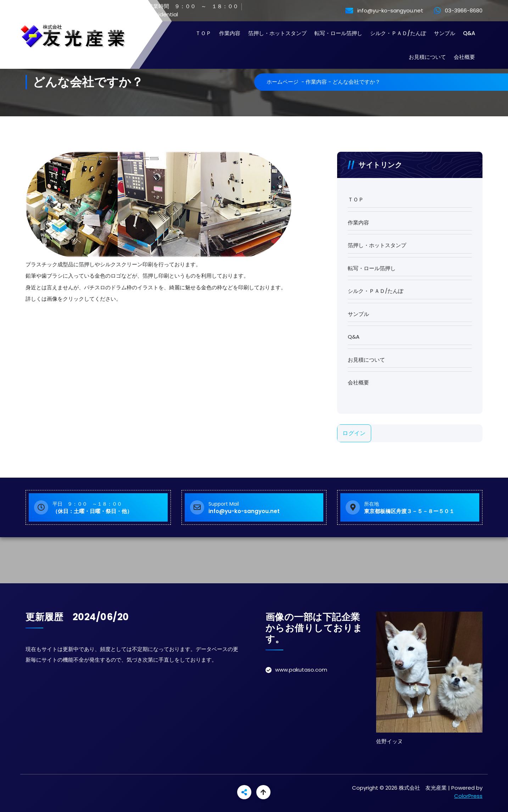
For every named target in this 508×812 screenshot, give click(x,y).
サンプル (445, 33)
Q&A (469, 33)
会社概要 (464, 57)
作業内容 (230, 33)
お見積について (427, 57)
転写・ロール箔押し (338, 33)
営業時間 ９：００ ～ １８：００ (188, 7)
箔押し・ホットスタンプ (277, 33)
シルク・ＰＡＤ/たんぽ (398, 33)
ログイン (354, 433)
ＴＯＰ (203, 33)
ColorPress (468, 796)
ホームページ (283, 82)
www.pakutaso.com (301, 670)
